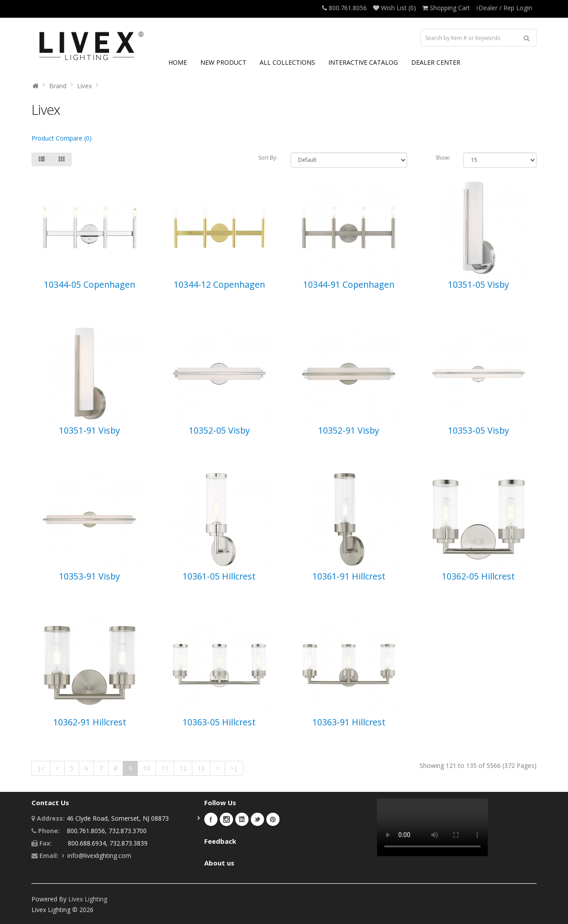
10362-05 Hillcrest (478, 576)
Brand (58, 86)
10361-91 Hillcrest (349, 576)
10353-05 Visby (479, 430)
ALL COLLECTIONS (287, 62)
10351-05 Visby (479, 284)
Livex (84, 86)
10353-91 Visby (89, 576)
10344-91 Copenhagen (349, 284)
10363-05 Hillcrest (219, 722)
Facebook (211, 819)
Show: (443, 158)
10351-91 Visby (89, 430)
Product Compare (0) (62, 138)
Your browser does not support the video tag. (432, 827)
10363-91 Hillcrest (349, 722)
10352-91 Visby (349, 430)
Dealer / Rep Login (504, 8)
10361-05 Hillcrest (219, 576)
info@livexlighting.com (99, 855)
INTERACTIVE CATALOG (363, 62)
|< (41, 768)
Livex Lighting (88, 899)
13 (201, 768)
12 (183, 768)
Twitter (257, 819)
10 (147, 768)
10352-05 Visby (219, 430)
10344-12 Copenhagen (219, 284)
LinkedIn (242, 819)
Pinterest (273, 819)
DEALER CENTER (436, 62)
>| (234, 768)
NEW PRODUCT (223, 62)
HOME (178, 62)
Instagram (226, 819)
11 (165, 768)
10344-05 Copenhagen (89, 284)
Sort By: (268, 158)
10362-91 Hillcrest (90, 722)
